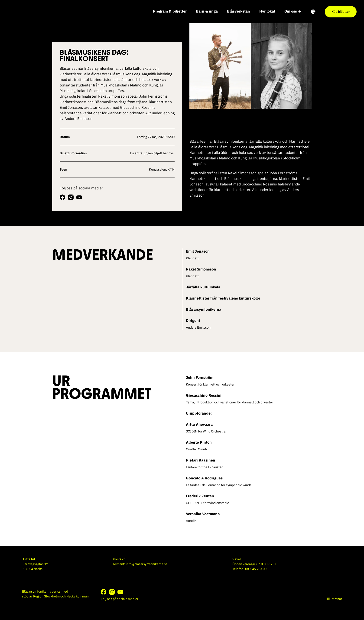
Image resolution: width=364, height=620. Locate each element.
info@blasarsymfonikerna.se (147, 564)
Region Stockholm (46, 596)
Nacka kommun (78, 596)
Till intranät (334, 599)
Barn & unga (207, 11)
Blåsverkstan (239, 11)
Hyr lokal (267, 11)
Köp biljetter (341, 12)
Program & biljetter (170, 11)
